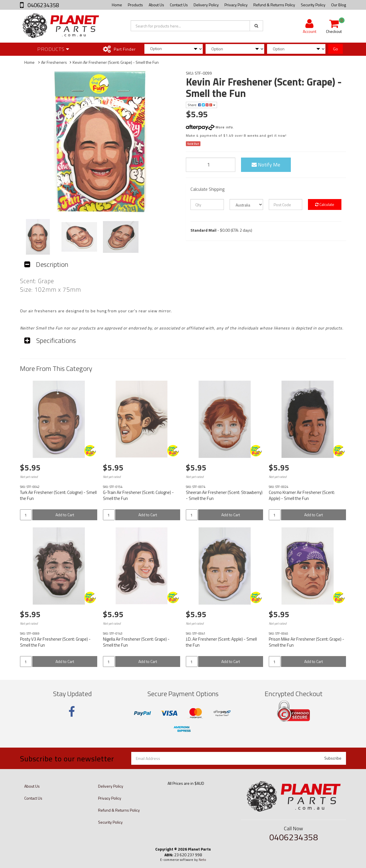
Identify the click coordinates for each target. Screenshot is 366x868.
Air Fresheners (54, 62)
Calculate (325, 204)
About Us (156, 5)
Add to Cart (65, 515)
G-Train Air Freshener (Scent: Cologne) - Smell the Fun (138, 495)
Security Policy (313, 5)
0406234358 (43, 5)
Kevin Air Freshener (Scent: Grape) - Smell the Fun (116, 62)
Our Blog (339, 5)
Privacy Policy (236, 5)
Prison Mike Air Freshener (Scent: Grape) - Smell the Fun (307, 642)
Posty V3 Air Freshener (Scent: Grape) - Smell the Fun (55, 642)
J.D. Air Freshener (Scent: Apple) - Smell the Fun (221, 642)
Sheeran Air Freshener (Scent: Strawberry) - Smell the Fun (224, 495)
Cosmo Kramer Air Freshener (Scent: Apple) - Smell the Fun (302, 495)
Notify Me (266, 165)
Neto (202, 860)
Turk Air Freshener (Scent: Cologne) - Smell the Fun (58, 495)
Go (336, 49)
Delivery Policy (206, 5)
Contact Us (179, 5)
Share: (201, 105)
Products (135, 5)
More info (209, 127)
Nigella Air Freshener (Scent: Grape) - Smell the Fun (136, 642)
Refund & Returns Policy (274, 5)
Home (117, 5)
